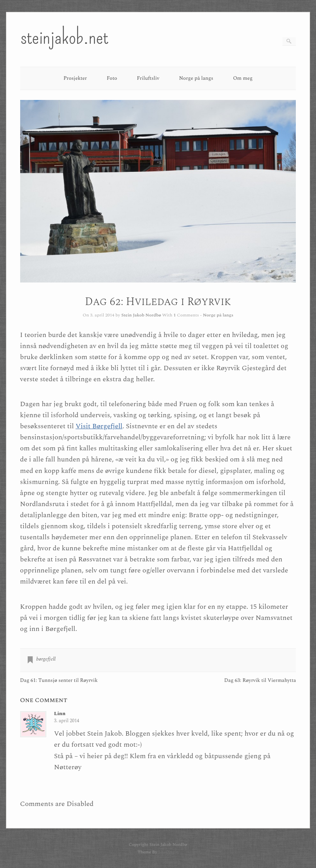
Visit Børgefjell (99, 426)
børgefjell (46, 659)
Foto (112, 78)
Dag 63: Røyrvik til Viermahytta (260, 681)
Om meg (243, 78)
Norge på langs (196, 78)
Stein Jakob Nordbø (141, 315)
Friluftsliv (148, 78)
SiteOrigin (168, 852)
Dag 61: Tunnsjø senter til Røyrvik (59, 681)
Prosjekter (75, 78)
